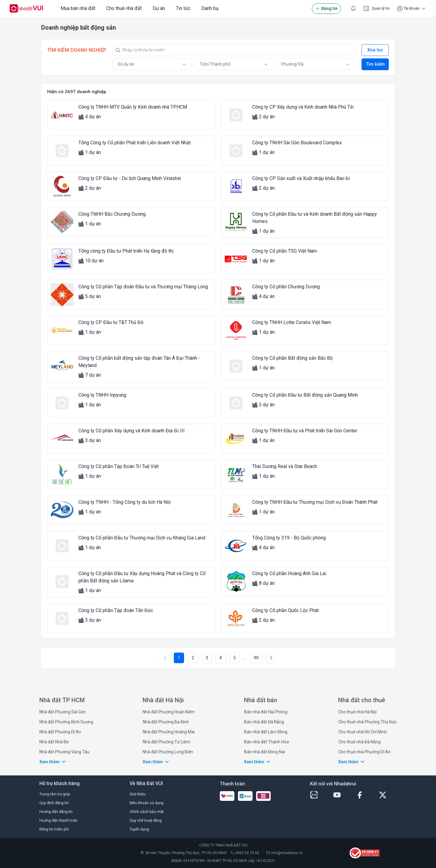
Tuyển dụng (139, 829)
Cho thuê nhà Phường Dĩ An (364, 752)
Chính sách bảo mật (147, 812)
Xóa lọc (375, 50)
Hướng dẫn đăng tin (56, 812)
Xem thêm (53, 762)
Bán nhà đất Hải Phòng (266, 712)
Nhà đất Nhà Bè (54, 742)
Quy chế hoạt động (146, 820)
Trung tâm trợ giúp (55, 794)
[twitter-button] (388, 795)
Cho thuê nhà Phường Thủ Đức (367, 722)
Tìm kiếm (375, 64)
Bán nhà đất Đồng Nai (264, 752)
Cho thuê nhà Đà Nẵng (359, 742)
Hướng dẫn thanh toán (58, 820)
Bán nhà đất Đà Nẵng (264, 722)
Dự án (159, 8)
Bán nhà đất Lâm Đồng (266, 732)
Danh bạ (210, 8)
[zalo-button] (319, 795)
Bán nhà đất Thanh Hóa (266, 742)
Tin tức (183, 8)
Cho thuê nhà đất (124, 8)
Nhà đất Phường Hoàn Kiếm (169, 712)
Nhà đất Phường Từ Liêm (166, 742)
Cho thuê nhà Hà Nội (357, 712)
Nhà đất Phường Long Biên (168, 752)
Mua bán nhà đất (78, 8)
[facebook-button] (365, 795)
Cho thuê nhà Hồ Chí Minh (363, 732)
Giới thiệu (138, 794)
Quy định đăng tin (54, 803)
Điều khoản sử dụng (147, 803)
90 (256, 658)
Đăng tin (326, 9)
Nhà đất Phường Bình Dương (66, 722)
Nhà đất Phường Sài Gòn (63, 712)
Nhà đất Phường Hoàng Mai (169, 732)
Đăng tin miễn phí (54, 829)
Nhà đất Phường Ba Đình (166, 722)
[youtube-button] (342, 795)
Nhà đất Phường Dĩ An (60, 732)
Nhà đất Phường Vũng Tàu (64, 752)
